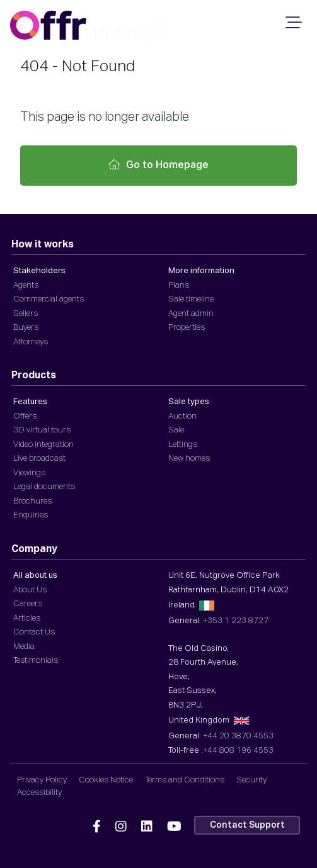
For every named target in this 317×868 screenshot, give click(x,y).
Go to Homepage (158, 165)
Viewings (29, 473)
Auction (182, 416)
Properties (187, 328)
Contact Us (34, 632)
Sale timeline (191, 299)
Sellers (26, 314)
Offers (25, 416)
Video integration (43, 445)
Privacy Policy (42, 780)
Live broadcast (39, 459)
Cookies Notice (106, 780)
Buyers (26, 328)
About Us (30, 590)
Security (251, 780)
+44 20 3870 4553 (238, 736)
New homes (189, 459)
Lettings (183, 445)
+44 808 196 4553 (238, 751)
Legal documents (44, 487)
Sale (176, 430)
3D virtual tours (42, 430)
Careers (28, 604)
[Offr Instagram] (121, 827)
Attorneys (31, 342)
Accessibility (39, 793)
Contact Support (247, 825)
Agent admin (191, 314)
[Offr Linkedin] (147, 827)
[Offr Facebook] (97, 827)
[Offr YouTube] (174, 827)
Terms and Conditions (185, 780)
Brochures (32, 501)
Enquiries (31, 515)
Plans (179, 285)
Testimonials (36, 661)
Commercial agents (49, 299)
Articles (27, 618)
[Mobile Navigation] (292, 26)
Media (24, 647)
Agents (26, 285)
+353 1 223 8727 (236, 621)
